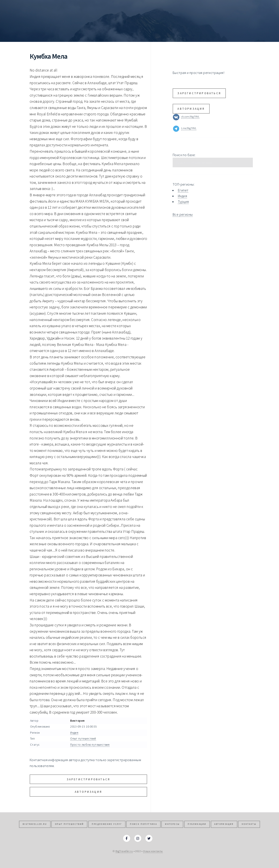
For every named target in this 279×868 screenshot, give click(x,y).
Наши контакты (153, 851)
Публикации (197, 824)
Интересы (172, 824)
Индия (74, 733)
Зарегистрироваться (88, 779)
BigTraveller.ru (35, 824)
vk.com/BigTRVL (190, 117)
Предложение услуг (107, 824)
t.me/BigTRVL (189, 128)
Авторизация (88, 792)
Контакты (249, 824)
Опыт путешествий (83, 739)
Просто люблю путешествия (90, 745)
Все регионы (183, 214)
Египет (183, 190)
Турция (183, 202)
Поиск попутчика (143, 824)
